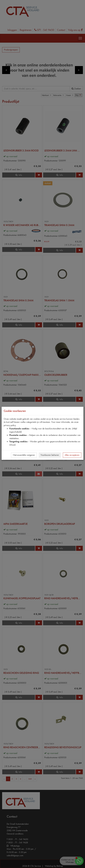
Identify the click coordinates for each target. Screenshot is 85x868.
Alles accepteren (72, 455)
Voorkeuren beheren (50, 455)
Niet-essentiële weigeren (24, 455)
